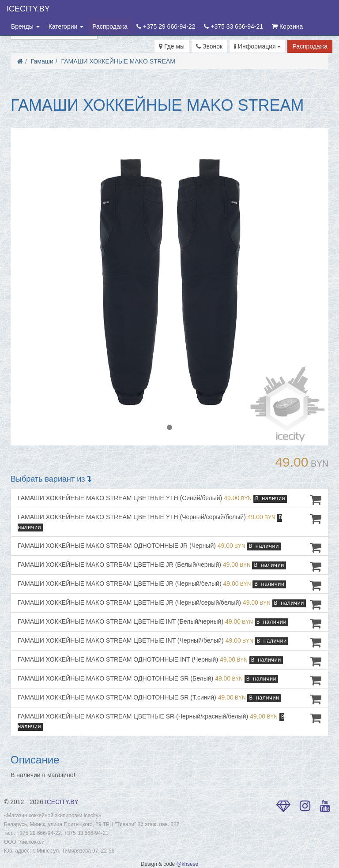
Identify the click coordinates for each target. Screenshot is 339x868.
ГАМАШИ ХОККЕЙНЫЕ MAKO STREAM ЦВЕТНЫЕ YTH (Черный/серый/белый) (169, 522)
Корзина (287, 26)
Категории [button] (66, 26)
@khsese (187, 864)
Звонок (209, 46)
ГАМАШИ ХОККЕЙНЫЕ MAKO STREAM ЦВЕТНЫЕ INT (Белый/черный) (169, 623)
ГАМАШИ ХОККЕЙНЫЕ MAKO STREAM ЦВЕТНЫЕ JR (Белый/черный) (169, 566)
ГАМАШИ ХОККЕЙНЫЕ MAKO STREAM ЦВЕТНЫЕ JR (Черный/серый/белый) (169, 604)
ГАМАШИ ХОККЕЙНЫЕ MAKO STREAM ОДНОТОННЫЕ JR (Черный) (169, 547)
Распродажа (110, 26)
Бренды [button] (25, 26)
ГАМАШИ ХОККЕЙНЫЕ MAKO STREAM (118, 61)
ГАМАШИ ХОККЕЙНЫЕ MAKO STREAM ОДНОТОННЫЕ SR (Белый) (169, 680)
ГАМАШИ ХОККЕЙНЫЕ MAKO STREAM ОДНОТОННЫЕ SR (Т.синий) (169, 699)
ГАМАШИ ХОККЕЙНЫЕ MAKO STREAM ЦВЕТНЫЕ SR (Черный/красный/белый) (169, 721)
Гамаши (42, 61)
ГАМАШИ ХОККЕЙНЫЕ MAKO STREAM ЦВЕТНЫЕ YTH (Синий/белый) (169, 500)
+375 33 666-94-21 (234, 26)
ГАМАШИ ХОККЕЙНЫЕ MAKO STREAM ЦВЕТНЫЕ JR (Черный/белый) (169, 585)
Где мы (172, 46)
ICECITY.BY (28, 9)
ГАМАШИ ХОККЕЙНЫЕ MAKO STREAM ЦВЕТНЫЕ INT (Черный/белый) (169, 642)
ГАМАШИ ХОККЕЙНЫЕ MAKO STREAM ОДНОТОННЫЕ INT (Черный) (169, 661)
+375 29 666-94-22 (166, 26)
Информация (258, 46)
